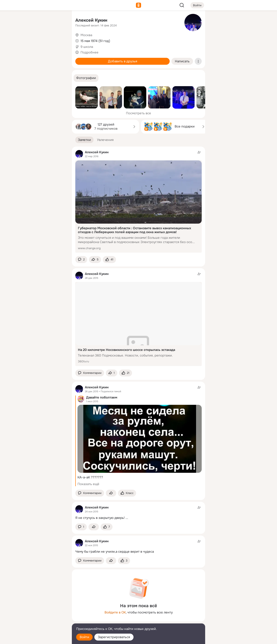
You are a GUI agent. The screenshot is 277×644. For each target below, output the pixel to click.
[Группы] (59, 21)
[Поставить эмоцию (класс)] (109, 260)
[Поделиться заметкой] (95, 260)
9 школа (87, 47)
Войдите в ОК (115, 612)
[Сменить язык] (40, 620)
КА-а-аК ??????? (90, 477)
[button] (86, 78)
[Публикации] (21, 40)
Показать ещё (88, 484)
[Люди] (40, 40)
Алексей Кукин (91, 20)
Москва (86, 35)
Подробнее (89, 52)
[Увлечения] (40, 21)
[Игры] (59, 59)
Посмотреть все (138, 113)
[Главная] (21, 21)
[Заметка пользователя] (138, 512)
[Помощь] (21, 78)
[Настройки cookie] (40, 638)
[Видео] (59, 40)
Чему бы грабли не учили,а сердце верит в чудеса (115, 552)
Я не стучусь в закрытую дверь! (100, 518)
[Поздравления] (40, 59)
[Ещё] (40, 611)
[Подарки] (21, 59)
